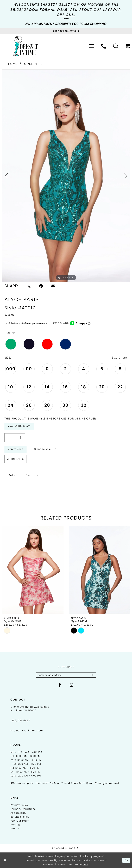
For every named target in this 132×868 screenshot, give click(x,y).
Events (15, 829)
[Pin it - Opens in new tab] (41, 286)
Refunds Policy (20, 817)
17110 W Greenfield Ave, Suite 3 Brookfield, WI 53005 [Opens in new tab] (30, 709)
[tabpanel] (66, 176)
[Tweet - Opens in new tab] (29, 286)
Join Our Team (20, 821)
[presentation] (33, 570)
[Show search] (116, 46)
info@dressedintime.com (27, 731)
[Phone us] (104, 46)
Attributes (16, 459)
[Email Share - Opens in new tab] (53, 286)
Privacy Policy (19, 805)
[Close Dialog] (5, 860)
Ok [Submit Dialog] (126, 860)
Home (13, 64)
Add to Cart (16, 449)
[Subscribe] (93, 675)
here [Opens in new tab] (85, 864)
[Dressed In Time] (26, 46)
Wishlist (15, 825)
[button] (92, 46)
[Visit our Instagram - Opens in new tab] (72, 685)
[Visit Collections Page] (66, 31)
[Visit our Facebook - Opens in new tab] (60, 685)
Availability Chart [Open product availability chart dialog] (19, 426)
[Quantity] (15, 438)
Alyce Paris (33, 64)
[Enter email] (66, 675)
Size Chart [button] (120, 358)
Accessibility (18, 813)
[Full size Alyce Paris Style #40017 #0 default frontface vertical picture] (66, 176)
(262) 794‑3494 (20, 720)
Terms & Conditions (23, 809)
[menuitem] (92, 46)
